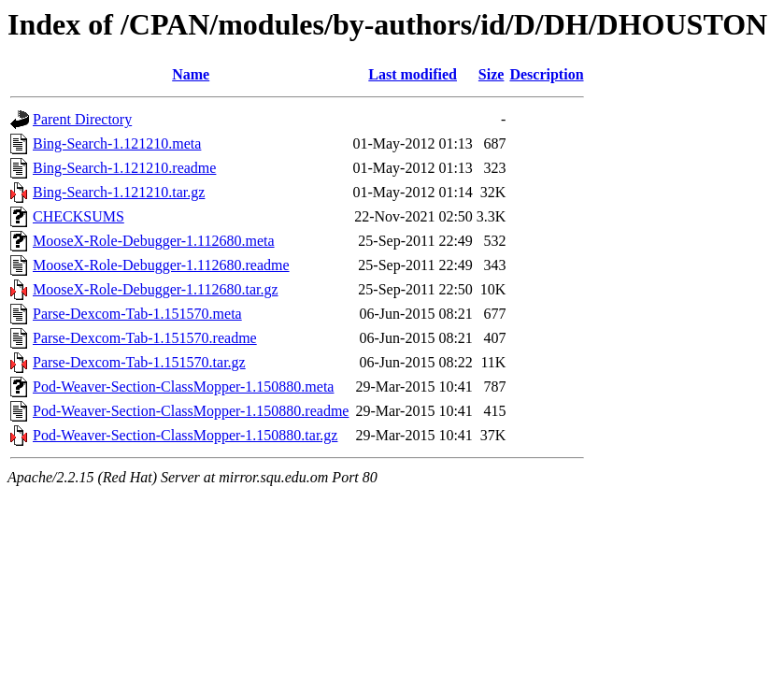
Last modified (413, 74)
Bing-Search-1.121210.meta (117, 143)
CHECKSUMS (78, 216)
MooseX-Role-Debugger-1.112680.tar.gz (156, 289)
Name (191, 74)
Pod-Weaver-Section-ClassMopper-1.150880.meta (183, 387)
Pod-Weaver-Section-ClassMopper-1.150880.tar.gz (185, 435)
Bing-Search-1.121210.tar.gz (119, 192)
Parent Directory (82, 119)
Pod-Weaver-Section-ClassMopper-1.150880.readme (191, 411)
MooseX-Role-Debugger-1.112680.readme (161, 265)
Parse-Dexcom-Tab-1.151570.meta (137, 314)
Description (546, 74)
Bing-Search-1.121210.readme (124, 168)
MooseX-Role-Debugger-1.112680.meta (154, 241)
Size (492, 74)
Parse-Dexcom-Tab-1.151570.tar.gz (139, 362)
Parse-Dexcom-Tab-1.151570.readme (145, 338)
